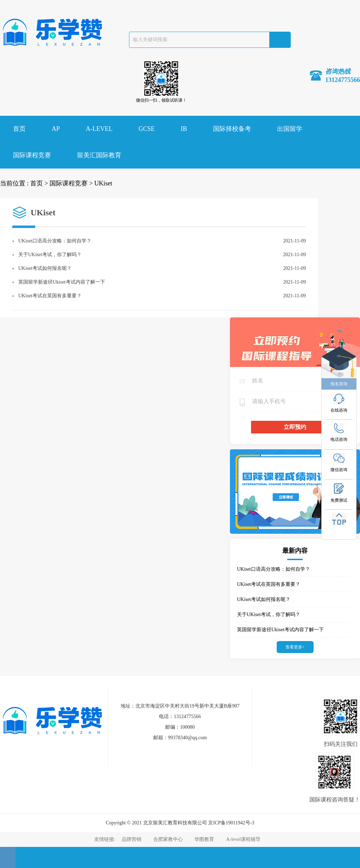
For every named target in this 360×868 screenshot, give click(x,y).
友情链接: (105, 839)
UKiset (103, 183)
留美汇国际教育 (99, 155)
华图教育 (204, 839)
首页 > (39, 183)
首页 (19, 129)
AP (56, 129)
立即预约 (295, 427)
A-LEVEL (99, 129)
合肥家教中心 (168, 839)
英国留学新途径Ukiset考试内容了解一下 (62, 282)
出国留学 (290, 129)
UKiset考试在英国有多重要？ (50, 296)
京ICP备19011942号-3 (231, 823)
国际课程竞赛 (32, 155)
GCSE (147, 129)
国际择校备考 (232, 129)
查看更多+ (295, 647)
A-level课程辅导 (243, 839)
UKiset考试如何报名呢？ (45, 268)
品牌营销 (131, 839)
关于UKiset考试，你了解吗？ (50, 255)
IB (184, 129)
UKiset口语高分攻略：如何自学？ (55, 241)
